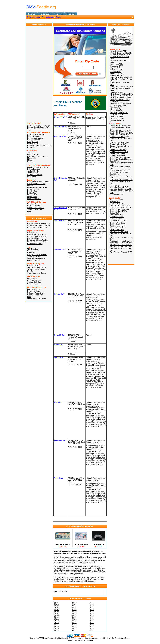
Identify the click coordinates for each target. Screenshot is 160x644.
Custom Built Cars (34, 282)
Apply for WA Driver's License (39, 125)
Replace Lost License (35, 138)
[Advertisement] (62, 21)
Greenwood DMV (60, 117)
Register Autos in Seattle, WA (39, 223)
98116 (56, 628)
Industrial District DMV (118, 220)
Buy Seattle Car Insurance (37, 227)
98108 (56, 615)
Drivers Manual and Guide (37, 187)
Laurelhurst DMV (117, 92)
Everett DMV (58, 478)
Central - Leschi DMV (118, 150)
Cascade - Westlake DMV (119, 142)
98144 (92, 604)
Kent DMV (57, 402)
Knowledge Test (33, 189)
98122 (74, 608)
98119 (74, 604)
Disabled (31, 162)
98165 (92, 625)
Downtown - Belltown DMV (120, 157)
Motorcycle (31, 158)
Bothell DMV (58, 345)
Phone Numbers (34, 206)
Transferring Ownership (36, 269)
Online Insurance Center (37, 273)
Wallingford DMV (117, 116)
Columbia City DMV (117, 204)
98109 (56, 617)
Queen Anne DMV (117, 195)
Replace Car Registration (37, 236)
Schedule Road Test (35, 209)
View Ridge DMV (117, 115)
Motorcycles (32, 278)
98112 (56, 621)
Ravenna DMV (116, 107)
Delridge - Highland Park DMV (121, 207)
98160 (92, 619)
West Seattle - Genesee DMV (121, 245)
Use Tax (30, 271)
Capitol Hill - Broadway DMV (120, 125)
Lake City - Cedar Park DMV (121, 77)
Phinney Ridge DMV (118, 105)
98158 (92, 617)
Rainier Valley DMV (117, 226)
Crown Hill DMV (117, 70)
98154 (92, 613)
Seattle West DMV (61, 136)
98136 (74, 626)
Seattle (58, 17)
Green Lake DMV (117, 73)
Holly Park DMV (116, 219)
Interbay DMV (115, 185)
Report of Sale (33, 266)
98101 (56, 602)
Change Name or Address (37, 255)
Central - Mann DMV (117, 153)
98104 (56, 608)
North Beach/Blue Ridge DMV (122, 94)
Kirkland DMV (59, 335)
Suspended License (35, 175)
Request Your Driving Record (38, 182)
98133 (74, 623)
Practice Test (32, 191)
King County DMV (61, 592)
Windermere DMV (117, 120)
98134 (74, 625)
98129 (74, 617)
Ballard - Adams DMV (119, 51)
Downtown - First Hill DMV (120, 170)
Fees (29, 211)
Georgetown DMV (116, 215)
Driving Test (32, 193)
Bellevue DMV (59, 294)
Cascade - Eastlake (117, 137)
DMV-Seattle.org (33, 17)
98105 (56, 610)
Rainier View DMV (117, 228)
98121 (74, 606)
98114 (56, 625)
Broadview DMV (117, 66)
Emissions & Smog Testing (37, 240)
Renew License (33, 136)
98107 (56, 613)
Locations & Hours (34, 204)
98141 (92, 602)
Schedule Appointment (36, 208)
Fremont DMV (116, 72)
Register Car (32, 233)
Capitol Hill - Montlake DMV (120, 131)
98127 (74, 615)
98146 (92, 608)
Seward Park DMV (117, 230)
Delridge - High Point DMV (120, 205)
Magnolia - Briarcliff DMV (119, 187)
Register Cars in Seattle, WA (38, 127)
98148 (92, 610)
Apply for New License (36, 134)
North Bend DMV (60, 440)
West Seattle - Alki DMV (119, 232)
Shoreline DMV (59, 221)
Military (30, 160)
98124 (74, 610)
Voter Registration (34, 199)
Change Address (34, 140)
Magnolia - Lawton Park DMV (121, 189)
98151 (92, 611)
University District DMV (119, 113)
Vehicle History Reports (36, 258)
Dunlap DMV (114, 213)
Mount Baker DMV (117, 222)
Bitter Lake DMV (117, 64)
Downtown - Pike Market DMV (121, 180)
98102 (56, 604)
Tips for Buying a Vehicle (37, 267)
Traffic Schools (33, 171)
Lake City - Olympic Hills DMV (122, 87)
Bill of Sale (31, 253)
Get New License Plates (36, 242)
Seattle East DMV (60, 127)
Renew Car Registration (36, 234)
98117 (56, 630)
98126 (74, 613)
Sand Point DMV (117, 111)
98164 (92, 623)
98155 (92, 615)
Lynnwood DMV (60, 249)
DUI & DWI (32, 176)
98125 (74, 611)
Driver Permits (33, 143)
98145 (92, 606)
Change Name (33, 142)
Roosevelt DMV (116, 109)
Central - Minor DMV (117, 155)
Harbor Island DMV (117, 217)
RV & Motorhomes (34, 280)
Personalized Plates (35, 244)
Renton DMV (58, 357)
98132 (74, 621)
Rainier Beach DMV (117, 224)
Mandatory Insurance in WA (38, 167)
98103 (56, 606)
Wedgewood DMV (117, 118)
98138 (74, 628)
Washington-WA (48, 17)
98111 (56, 619)
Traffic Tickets (33, 173)
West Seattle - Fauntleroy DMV (121, 241)
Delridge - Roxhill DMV (118, 211)
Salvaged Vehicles (34, 256)
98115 (56, 626)
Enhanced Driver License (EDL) (39, 145)
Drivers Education (34, 169)
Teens (30, 153)
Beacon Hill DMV (116, 200)
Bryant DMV (115, 68)
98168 (92, 628)
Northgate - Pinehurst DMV (121, 103)
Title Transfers (33, 249)
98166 (92, 626)
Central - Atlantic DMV (118, 144)
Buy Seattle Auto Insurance (38, 129)
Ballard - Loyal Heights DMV (121, 53)
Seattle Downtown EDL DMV (61, 209)
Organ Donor (32, 197)
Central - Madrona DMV (119, 152)
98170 (92, 630)
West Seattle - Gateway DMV (121, 243)
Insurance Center (34, 260)
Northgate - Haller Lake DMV (121, 96)
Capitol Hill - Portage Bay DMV (121, 133)
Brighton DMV (115, 202)
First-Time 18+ (33, 154)
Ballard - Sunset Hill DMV (120, 55)
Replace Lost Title (34, 251)
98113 (56, 623)
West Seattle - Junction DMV (121, 247)
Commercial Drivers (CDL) (37, 156)
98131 (74, 619)
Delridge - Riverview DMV (119, 209)
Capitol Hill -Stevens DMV (120, 135)
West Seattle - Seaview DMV (121, 252)
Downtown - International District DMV (119, 173)
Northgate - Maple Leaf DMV (121, 98)
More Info (63, 546)
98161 (92, 621)
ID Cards (31, 147)
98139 (74, 630)
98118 (74, 602)
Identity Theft (32, 195)
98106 (56, 611)
